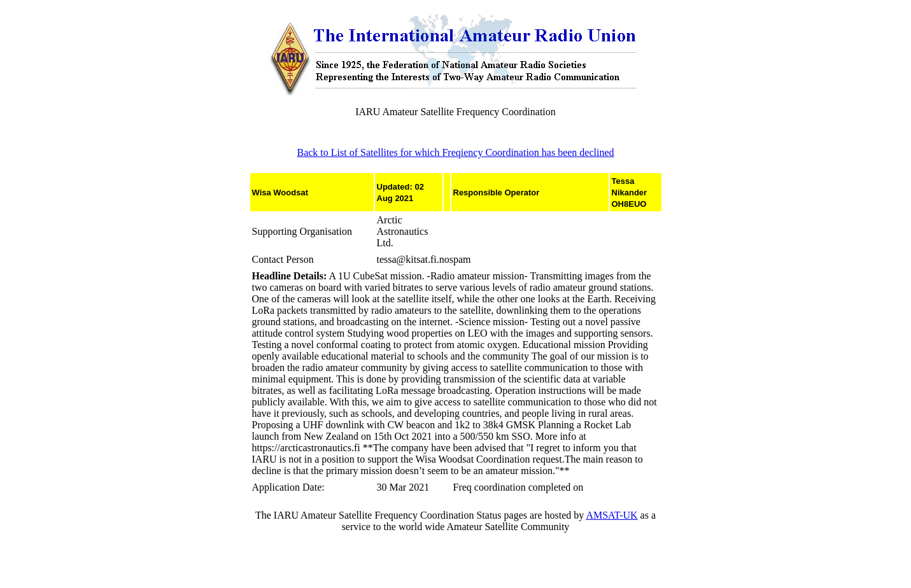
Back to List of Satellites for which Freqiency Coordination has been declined (455, 152)
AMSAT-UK (611, 515)
